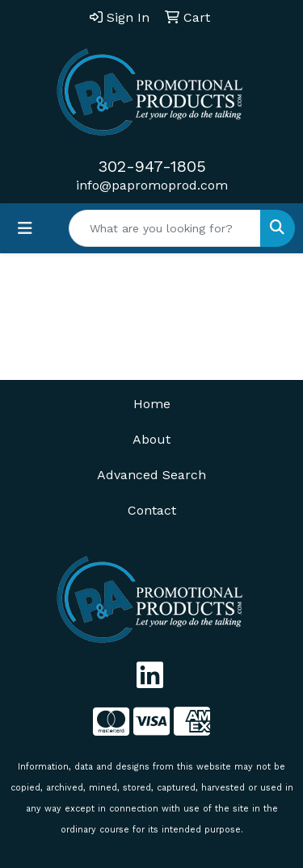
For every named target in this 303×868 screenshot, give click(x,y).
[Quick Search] (165, 228)
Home (152, 404)
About (151, 439)
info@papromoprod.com (152, 185)
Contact (152, 510)
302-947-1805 (152, 166)
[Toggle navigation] (25, 228)
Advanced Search (151, 475)
